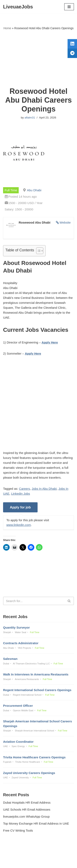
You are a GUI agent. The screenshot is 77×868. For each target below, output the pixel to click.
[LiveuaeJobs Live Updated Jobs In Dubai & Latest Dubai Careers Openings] (18, 7)
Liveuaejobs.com (24, 862)
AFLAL (60, 862)
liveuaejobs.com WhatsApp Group (26, 816)
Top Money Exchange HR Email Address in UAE (36, 823)
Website (65, 222)
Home (7, 28)
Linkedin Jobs (21, 494)
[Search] (34, 601)
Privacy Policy (13, 854)
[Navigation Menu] (69, 7)
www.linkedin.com (19, 525)
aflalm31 (30, 118)
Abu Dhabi (34, 190)
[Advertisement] (38, 59)
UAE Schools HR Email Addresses (27, 809)
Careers (25, 489)
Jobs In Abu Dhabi (44, 489)
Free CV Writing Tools (18, 830)
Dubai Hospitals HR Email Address (27, 802)
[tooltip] (72, 44)
